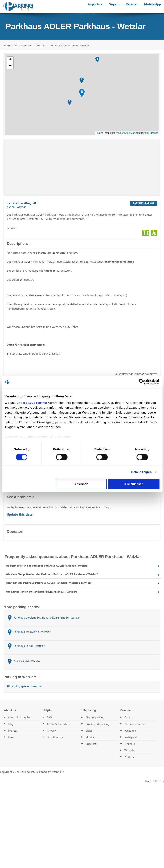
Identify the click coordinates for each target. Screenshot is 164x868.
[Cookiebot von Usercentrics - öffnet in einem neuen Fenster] (142, 382)
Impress (13, 731)
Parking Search (23, 46)
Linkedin (130, 744)
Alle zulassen (134, 484)
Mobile (90, 737)
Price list (91, 744)
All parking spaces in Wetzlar (24, 686)
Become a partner (135, 724)
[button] (82, 93)
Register (132, 4)
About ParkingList (19, 717)
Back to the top (155, 781)
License (154, 133)
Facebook (130, 731)
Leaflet (99, 133)
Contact (129, 717)
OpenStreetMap (127, 133)
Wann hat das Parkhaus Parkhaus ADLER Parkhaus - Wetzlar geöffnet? (48, 583)
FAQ (49, 717)
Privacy (51, 731)
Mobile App (153, 4)
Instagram (130, 737)
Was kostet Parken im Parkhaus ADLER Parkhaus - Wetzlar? (41, 592)
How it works (55, 737)
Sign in (114, 4)
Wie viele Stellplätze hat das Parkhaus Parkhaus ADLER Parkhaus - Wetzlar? (52, 574)
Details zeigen (141, 472)
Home (7, 46)
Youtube (129, 757)
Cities (89, 731)
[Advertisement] (82, 167)
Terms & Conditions (59, 724)
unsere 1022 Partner (32, 403)
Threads (129, 750)
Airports (95, 4)
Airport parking (95, 717)
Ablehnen (81, 484)
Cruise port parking (97, 724)
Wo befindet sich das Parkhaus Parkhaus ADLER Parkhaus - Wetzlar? (47, 566)
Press (11, 737)
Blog (11, 724)
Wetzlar (41, 46)
